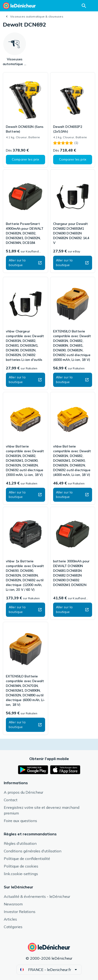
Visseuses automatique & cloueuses (37, 16)
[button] (26, 160)
